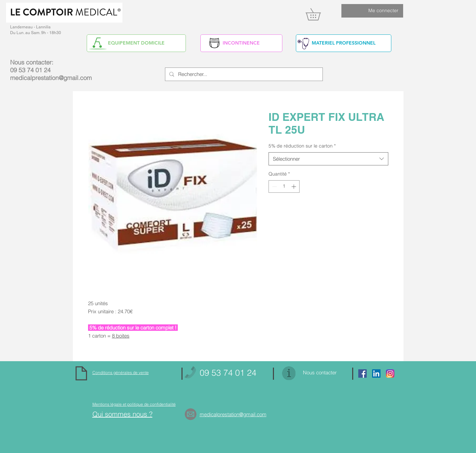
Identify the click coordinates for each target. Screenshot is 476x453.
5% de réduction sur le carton (302, 146)
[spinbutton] (284, 186)
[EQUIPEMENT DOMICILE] (136, 43)
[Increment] (294, 186)
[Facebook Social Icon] (362, 374)
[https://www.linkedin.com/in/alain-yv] (376, 374)
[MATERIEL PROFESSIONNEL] (344, 43)
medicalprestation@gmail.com (51, 78)
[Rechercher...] (243, 74)
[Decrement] (274, 186)
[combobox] (328, 159)
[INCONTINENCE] (241, 43)
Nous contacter (320, 372)
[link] (319, 14)
